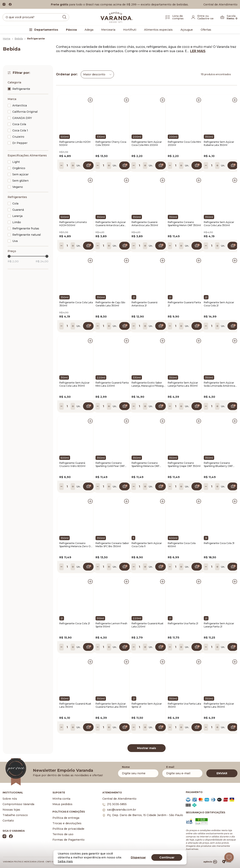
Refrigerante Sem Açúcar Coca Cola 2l (219, 304)
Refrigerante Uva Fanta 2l (183, 623)
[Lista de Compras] (175, 17)
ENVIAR (222, 773)
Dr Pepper (20, 143)
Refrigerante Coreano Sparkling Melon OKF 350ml (184, 224)
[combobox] (97, 74)
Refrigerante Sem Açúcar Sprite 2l (147, 705)
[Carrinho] (229, 17)
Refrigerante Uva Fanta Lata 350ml (184, 705)
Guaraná (18, 210)
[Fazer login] (203, 17)
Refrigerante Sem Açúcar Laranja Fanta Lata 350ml (183, 384)
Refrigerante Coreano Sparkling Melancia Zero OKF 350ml (76, 545)
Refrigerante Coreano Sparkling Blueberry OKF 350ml (218, 465)
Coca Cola (19, 124)
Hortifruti (130, 30)
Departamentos (46, 30)
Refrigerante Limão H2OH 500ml (75, 143)
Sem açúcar (20, 174)
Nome (126, 767)
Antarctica (20, 105)
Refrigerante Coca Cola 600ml (182, 545)
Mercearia (108, 30)
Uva (15, 241)
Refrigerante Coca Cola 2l (75, 623)
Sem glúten (20, 181)
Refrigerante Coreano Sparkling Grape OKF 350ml (184, 464)
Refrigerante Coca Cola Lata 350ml (76, 304)
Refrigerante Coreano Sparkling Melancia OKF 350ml (145, 465)
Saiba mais (65, 861)
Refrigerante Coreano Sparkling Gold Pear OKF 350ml (110, 465)
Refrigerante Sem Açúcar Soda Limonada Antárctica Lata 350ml (219, 384)
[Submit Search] (64, 17)
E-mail (170, 767)
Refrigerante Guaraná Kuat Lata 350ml (75, 705)
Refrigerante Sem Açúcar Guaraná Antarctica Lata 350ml (111, 224)
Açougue (187, 30)
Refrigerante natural (27, 235)
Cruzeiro (18, 137)
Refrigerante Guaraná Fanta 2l (184, 304)
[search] (36, 17)
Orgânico (19, 168)
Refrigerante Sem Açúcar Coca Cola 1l (147, 545)
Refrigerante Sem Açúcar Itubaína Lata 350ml (219, 143)
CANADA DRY (22, 118)
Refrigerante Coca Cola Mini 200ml (184, 143)
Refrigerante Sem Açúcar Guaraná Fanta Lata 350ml (111, 705)
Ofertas (206, 30)
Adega (89, 30)
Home (7, 39)
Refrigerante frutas (26, 228)
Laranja (17, 216)
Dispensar (138, 857)
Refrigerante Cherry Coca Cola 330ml (111, 143)
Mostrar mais (147, 748)
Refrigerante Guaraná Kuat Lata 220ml (148, 625)
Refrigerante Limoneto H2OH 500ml (73, 224)
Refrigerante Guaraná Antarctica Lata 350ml (145, 224)
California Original (25, 112)
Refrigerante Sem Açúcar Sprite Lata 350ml (219, 705)
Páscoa (71, 30)
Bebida (19, 39)
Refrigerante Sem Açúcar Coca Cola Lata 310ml (74, 384)
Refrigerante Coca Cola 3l (219, 543)
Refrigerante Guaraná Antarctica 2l (144, 304)
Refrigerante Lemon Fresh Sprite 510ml (111, 625)
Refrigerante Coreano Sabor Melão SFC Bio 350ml (112, 545)
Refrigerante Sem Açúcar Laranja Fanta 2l (219, 625)
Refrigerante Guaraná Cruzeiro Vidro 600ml (72, 464)
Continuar (167, 857)
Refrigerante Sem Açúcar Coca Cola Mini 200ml (147, 143)
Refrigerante (21, 89)
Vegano (18, 187)
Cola (15, 203)
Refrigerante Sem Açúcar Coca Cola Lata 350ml (219, 224)
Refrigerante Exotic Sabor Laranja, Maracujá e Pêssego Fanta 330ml (148, 384)
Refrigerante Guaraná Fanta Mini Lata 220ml (112, 384)
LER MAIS (198, 51)
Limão (17, 222)
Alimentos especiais (158, 30)
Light (16, 162)
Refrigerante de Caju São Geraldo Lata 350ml (110, 304)
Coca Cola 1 (20, 130)
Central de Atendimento (220, 4)
